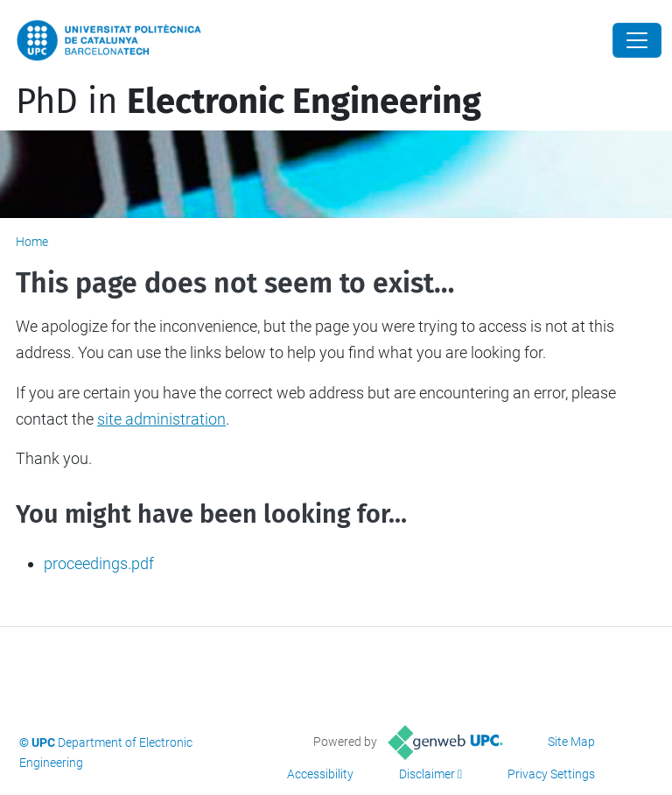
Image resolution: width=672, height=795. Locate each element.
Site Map (571, 742)
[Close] (637, 40)
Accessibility (320, 774)
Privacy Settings (551, 774)
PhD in (248, 102)
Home (32, 242)
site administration (161, 419)
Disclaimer (427, 774)
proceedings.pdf (99, 563)
